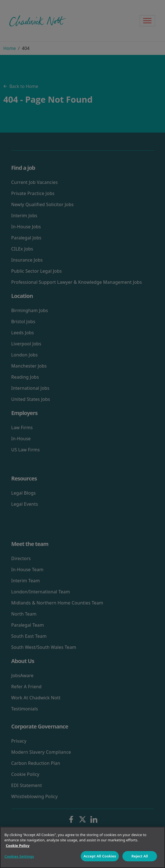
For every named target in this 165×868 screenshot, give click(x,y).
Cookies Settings (19, 856)
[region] (82, 847)
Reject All (140, 856)
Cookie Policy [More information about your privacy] (18, 846)
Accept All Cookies (100, 856)
